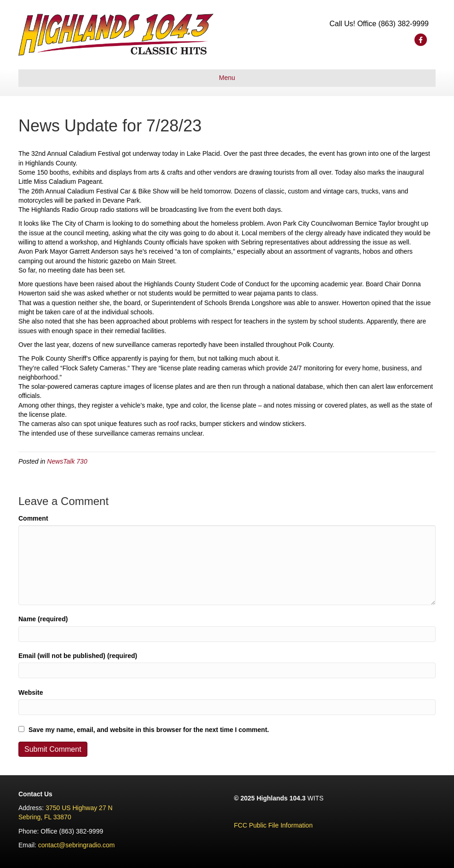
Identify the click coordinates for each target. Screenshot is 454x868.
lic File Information (287, 825)
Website (31, 692)
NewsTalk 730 (67, 461)
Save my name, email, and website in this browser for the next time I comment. (149, 730)
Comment (33, 518)
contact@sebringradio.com (77, 845)
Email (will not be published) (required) (78, 656)
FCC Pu (246, 825)
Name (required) (43, 619)
